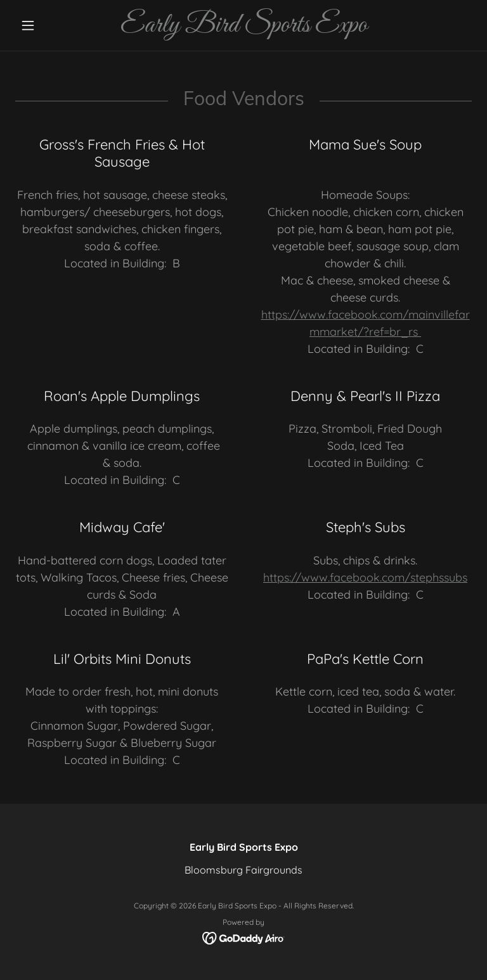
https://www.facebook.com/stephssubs (365, 577)
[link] (243, 28)
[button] (49, 25)
